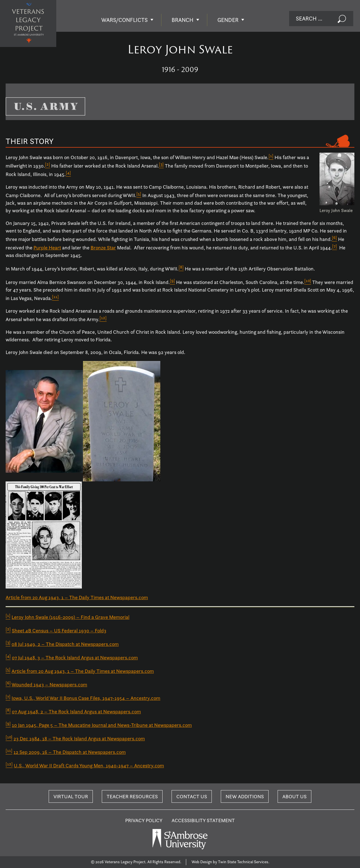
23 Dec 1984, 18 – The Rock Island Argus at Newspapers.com (79, 739)
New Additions (245, 796)
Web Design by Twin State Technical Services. (230, 862)
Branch (183, 20)
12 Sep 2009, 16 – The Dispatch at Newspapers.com (70, 752)
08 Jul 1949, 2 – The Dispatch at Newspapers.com (65, 644)
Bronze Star (103, 248)
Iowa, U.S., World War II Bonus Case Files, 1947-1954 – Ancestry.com (86, 698)
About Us (294, 796)
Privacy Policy (144, 820)
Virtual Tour (71, 796)
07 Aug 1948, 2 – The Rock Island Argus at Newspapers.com (76, 712)
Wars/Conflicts (124, 20)
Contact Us (192, 796)
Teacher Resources (132, 796)
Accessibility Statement (203, 820)
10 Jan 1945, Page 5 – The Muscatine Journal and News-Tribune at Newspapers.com (102, 725)
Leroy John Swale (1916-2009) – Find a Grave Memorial (70, 617)
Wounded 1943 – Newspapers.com (49, 685)
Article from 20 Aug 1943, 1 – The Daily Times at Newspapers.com (77, 597)
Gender (228, 20)
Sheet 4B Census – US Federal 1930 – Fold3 (59, 631)
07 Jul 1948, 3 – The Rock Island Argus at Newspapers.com (75, 658)
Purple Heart (47, 248)
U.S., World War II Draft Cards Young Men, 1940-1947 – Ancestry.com (89, 766)
